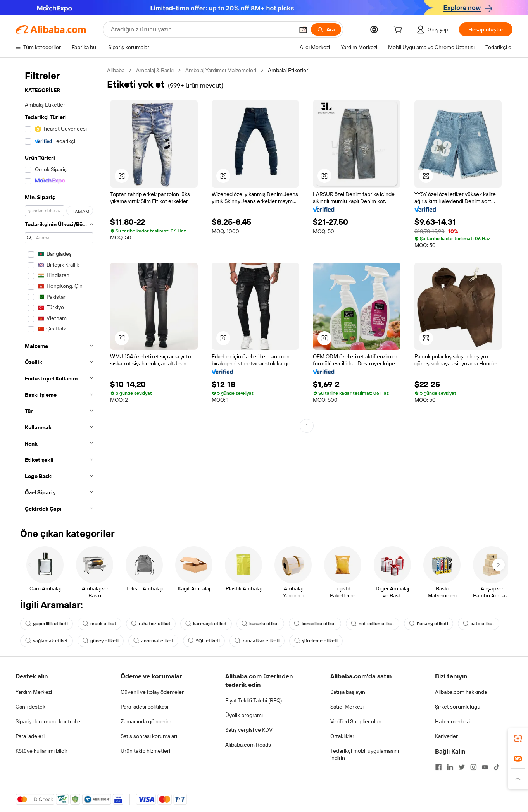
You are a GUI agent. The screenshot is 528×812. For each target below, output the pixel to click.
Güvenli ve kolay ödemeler (152, 692)
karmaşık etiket (206, 624)
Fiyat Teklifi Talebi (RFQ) (254, 700)
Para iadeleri (30, 736)
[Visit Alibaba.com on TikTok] (497, 767)
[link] (518, 738)
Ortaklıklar (342, 736)
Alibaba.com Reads (248, 745)
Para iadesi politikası (144, 707)
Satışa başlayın (348, 692)
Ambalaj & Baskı (155, 70)
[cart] (399, 31)
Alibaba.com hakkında (461, 692)
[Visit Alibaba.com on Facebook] (438, 767)
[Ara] (326, 29)
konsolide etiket (315, 624)
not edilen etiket (373, 624)
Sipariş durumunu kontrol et (49, 721)
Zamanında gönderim (146, 721)
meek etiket (99, 624)
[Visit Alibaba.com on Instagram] (473, 767)
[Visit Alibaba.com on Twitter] (462, 767)
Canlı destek (30, 707)
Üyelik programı (244, 715)
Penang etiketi (429, 624)
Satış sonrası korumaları (149, 736)
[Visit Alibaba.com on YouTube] (485, 767)
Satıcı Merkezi (347, 707)
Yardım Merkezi (34, 692)
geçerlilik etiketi (47, 624)
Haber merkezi (452, 721)
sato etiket (479, 624)
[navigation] (59, 292)
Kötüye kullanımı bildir (41, 751)
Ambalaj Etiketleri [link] (289, 70)
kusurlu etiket (260, 624)
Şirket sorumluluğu (458, 707)
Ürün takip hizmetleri (145, 751)
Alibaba (116, 70)
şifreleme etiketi (316, 641)
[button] (303, 29)
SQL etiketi (204, 641)
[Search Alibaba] (202, 29)
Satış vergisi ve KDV (249, 730)
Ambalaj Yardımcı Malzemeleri (221, 70)
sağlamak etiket (47, 641)
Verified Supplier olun (356, 721)
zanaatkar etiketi (257, 641)
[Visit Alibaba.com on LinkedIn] (450, 767)
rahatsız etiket (151, 624)
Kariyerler (446, 736)
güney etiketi (101, 641)
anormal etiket (153, 641)
